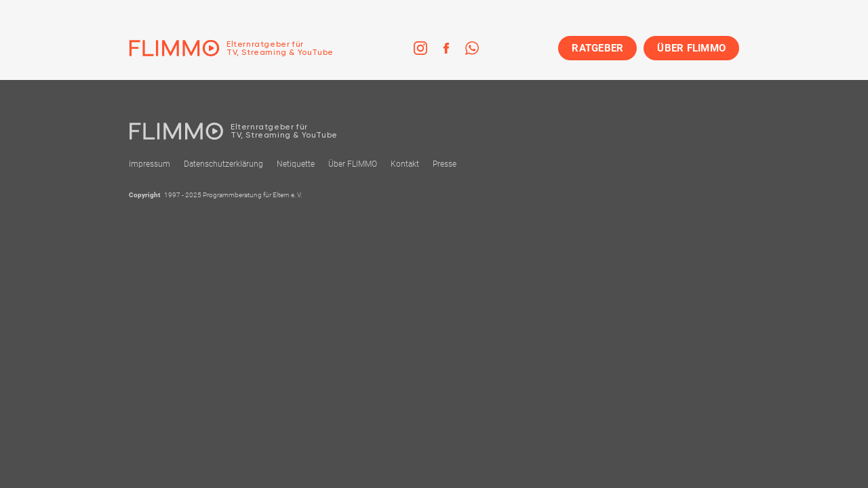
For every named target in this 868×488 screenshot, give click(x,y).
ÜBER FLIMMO (691, 48)
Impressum (150, 164)
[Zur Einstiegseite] (231, 48)
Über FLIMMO (353, 164)
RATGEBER (597, 48)
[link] (420, 48)
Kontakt (405, 164)
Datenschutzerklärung (223, 164)
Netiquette (296, 164)
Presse (445, 164)
